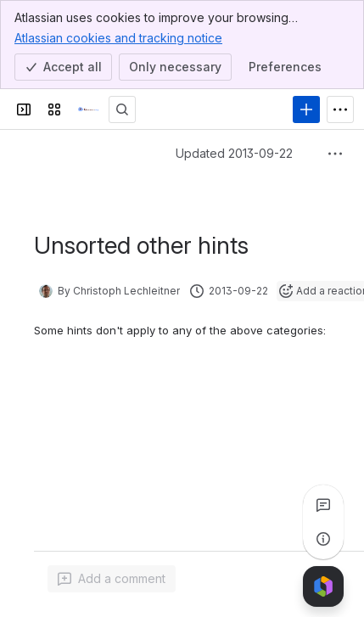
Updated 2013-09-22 (234, 153)
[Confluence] (88, 109)
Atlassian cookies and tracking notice (118, 37)
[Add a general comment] (112, 579)
